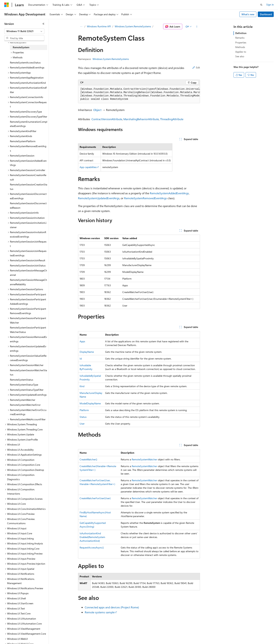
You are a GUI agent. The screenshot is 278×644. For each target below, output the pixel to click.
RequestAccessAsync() (92, 547)
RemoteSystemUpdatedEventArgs (99, 198)
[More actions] (197, 27)
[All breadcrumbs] (81, 27)
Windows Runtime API (99, 26)
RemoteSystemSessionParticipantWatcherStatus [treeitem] (28, 330)
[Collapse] (43, 24)
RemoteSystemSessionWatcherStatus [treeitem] (28, 372)
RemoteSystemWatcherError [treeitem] (25, 405)
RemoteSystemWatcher (144, 459)
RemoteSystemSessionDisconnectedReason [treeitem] (28, 205)
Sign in (270, 5)
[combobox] (24, 31)
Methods (240, 47)
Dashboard (266, 14)
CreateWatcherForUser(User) (95, 498)
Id (81, 359)
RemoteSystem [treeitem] (21, 47)
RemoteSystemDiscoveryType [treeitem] (26, 112)
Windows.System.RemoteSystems (133, 26)
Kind (82, 386)
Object (97, 110)
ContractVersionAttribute (107, 119)
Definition (241, 33)
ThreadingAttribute (172, 119)
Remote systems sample (100, 612)
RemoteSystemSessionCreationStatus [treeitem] (29, 187)
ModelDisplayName (90, 403)
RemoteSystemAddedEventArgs (169, 193)
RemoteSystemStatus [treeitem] (22, 380)
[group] (139, 94)
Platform (84, 410)
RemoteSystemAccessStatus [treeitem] (25, 62)
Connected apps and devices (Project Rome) (112, 607)
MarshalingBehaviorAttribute (141, 119)
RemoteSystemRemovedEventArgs (145, 198)
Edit (196, 67)
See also (240, 56)
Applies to (241, 52)
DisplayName (87, 352)
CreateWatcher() (88, 459)
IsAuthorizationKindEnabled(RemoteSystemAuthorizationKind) (92, 537)
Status (83, 417)
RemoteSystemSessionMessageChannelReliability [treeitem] (28, 282)
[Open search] (261, 5)
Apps (82, 341)
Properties (241, 42)
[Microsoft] (7, 5)
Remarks (240, 38)
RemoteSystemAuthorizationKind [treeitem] (28, 83)
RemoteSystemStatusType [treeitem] (24, 385)
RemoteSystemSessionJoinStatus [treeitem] (28, 265)
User (82, 424)
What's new (248, 14)
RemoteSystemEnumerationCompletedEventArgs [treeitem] (29, 124)
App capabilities (88, 167)
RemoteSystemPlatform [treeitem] (23, 141)
